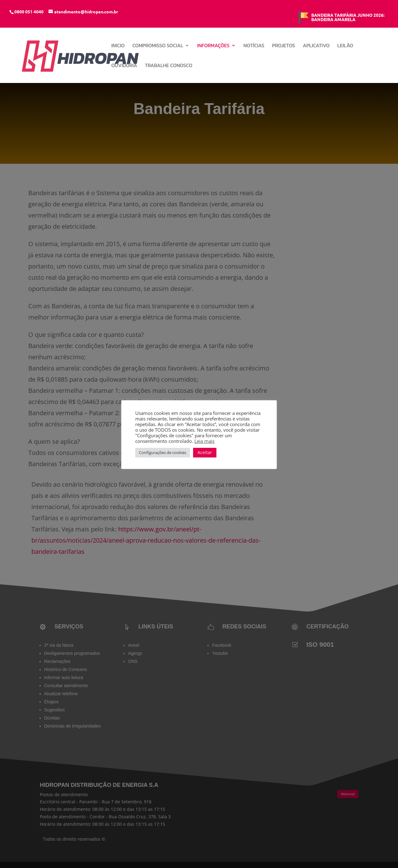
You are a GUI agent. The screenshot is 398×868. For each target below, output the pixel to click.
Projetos (284, 46)
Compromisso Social (158, 46)
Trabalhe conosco (169, 66)
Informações (213, 46)
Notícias (254, 46)
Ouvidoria (124, 66)
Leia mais (204, 441)
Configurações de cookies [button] (163, 452)
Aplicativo (316, 46)
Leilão (345, 46)
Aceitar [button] (205, 452)
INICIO (118, 46)
